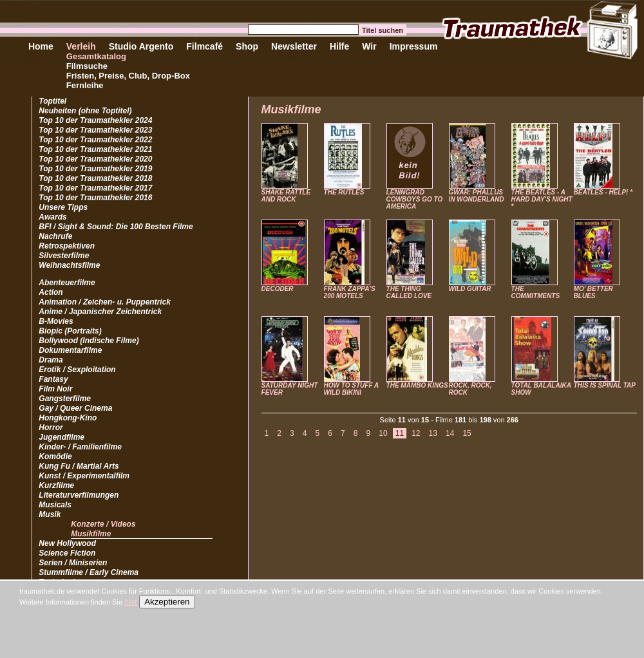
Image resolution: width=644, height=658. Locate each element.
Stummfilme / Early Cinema (89, 572)
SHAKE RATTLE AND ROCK (286, 196)
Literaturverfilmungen (79, 495)
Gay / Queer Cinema (75, 408)
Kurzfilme (56, 485)
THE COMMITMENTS (536, 292)
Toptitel (52, 101)
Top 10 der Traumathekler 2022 (95, 140)
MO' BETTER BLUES (593, 292)
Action (51, 292)
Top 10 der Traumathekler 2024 (95, 120)
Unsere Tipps (63, 207)
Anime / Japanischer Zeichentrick (100, 312)
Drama (51, 360)
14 (450, 433)
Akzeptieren (167, 602)
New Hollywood (67, 543)
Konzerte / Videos (103, 524)
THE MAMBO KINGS (417, 385)
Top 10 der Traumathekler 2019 (95, 169)
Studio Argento (141, 46)
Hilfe (339, 46)
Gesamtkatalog (96, 56)
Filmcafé (204, 46)
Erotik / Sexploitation (77, 370)
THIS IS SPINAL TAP (605, 385)
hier (131, 602)
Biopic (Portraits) (70, 331)
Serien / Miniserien (73, 563)
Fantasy (53, 379)
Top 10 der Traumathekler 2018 (95, 178)
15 (467, 433)
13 (433, 433)
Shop (247, 46)
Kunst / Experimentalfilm (84, 476)
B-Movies (56, 321)
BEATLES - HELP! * (603, 192)
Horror (51, 428)
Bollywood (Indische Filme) (89, 341)
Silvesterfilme (64, 256)
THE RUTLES (344, 192)
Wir (369, 46)
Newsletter (294, 46)
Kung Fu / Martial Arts (79, 466)
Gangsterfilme (65, 399)
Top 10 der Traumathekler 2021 (95, 149)
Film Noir (55, 389)
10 (383, 433)
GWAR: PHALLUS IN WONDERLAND (477, 196)
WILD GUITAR (470, 289)
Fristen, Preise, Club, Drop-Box (128, 76)
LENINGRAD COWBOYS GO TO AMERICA (415, 199)
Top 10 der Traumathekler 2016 (95, 198)
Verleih (81, 46)
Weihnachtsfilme (69, 265)
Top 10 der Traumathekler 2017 (95, 188)
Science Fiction (67, 553)
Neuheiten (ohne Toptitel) (85, 111)
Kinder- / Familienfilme (80, 447)
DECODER (278, 289)
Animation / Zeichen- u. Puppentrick (105, 302)
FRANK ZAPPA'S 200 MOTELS (350, 292)
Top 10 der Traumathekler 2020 (95, 159)
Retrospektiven (67, 246)
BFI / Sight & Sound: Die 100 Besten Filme (116, 227)
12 (416, 433)
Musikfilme (91, 534)
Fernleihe (85, 85)
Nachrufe (55, 236)
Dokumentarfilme (70, 350)
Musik (50, 514)
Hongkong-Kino (68, 418)
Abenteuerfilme (67, 283)
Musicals (55, 505)
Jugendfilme (62, 437)
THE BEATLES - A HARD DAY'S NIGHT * (542, 199)
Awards (52, 217)
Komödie (55, 456)
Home (41, 46)
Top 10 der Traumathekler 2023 (95, 130)
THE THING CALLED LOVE (409, 292)
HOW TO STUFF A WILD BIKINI (351, 389)
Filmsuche (87, 66)
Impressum (414, 46)
